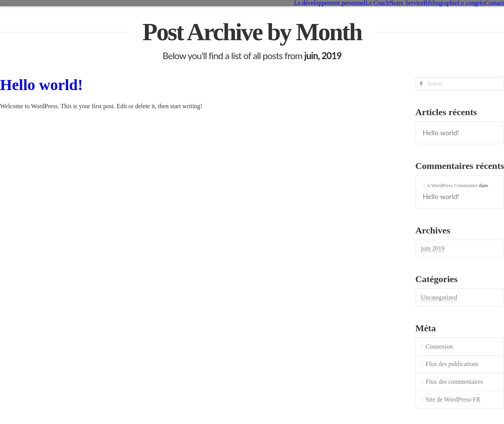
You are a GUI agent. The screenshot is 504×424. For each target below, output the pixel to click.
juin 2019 (433, 248)
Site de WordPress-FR (453, 399)
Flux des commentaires (454, 382)
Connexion (439, 347)
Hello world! (41, 85)
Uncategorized (439, 297)
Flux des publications (452, 364)
